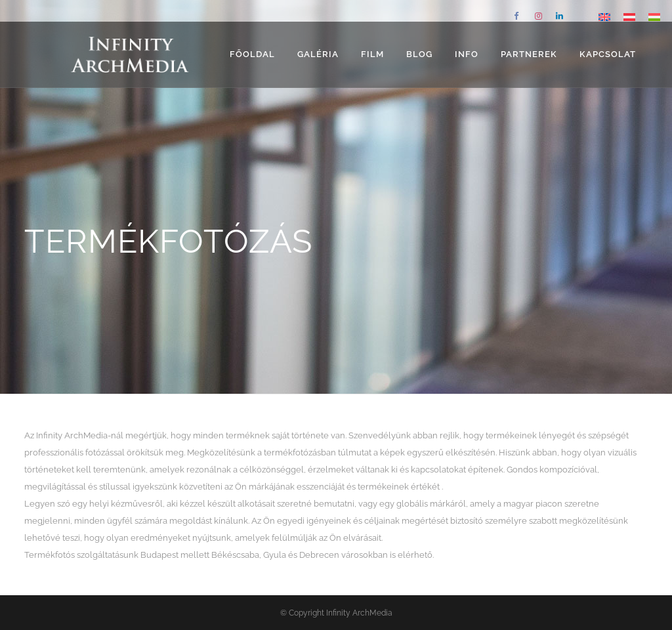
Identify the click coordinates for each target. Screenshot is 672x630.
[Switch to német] (629, 17)
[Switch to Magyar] (654, 17)
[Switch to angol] (604, 17)
